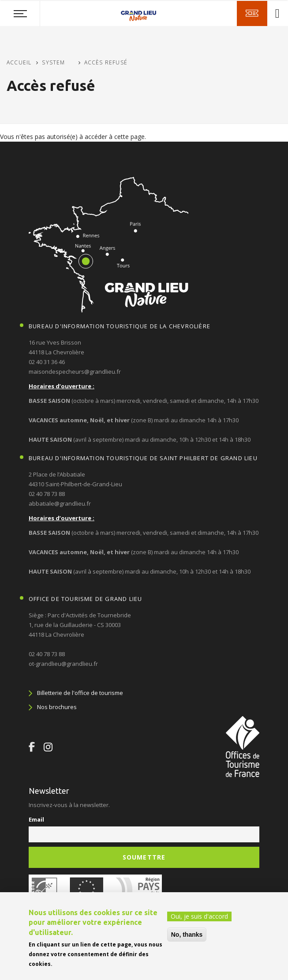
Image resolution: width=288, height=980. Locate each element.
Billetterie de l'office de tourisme (80, 693)
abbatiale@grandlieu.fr (60, 503)
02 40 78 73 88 (47, 494)
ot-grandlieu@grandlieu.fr (63, 664)
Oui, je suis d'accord (199, 916)
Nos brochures (57, 707)
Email (36, 819)
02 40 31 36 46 (47, 362)
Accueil (19, 62)
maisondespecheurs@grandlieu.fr (75, 372)
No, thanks (187, 935)
